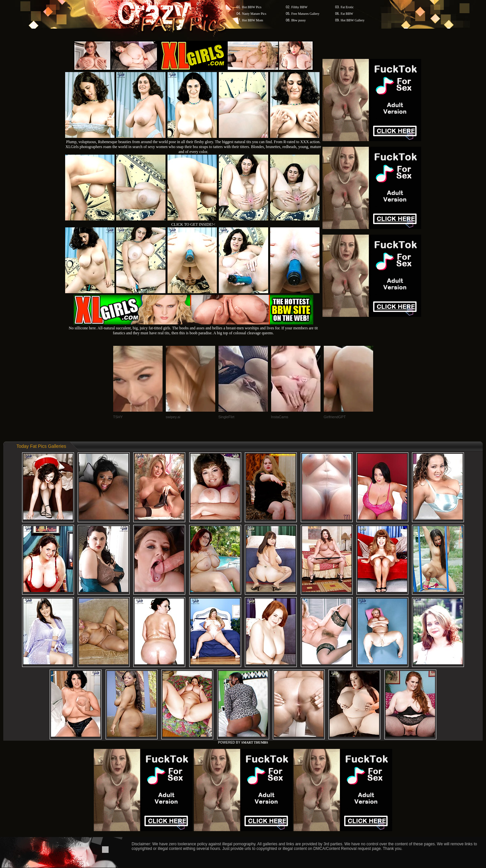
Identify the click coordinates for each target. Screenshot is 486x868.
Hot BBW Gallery (353, 20)
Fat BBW (347, 14)
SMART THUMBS (255, 742)
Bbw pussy (298, 20)
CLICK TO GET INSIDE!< (193, 224)
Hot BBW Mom (252, 20)
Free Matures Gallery (305, 14)
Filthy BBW (299, 7)
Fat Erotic (347, 7)
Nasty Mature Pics (254, 14)
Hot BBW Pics (252, 7)
